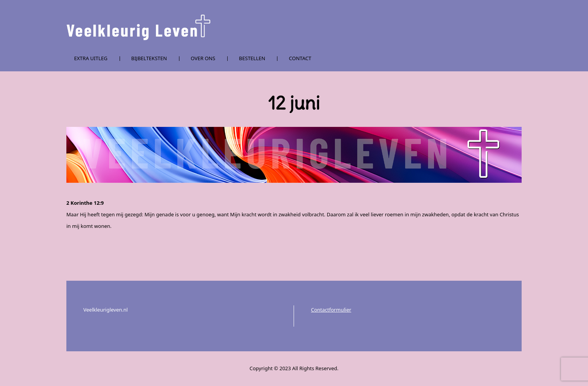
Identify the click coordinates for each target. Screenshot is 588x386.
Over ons (203, 58)
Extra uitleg (91, 58)
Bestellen (252, 58)
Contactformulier (331, 310)
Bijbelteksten (149, 58)
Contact (300, 58)
